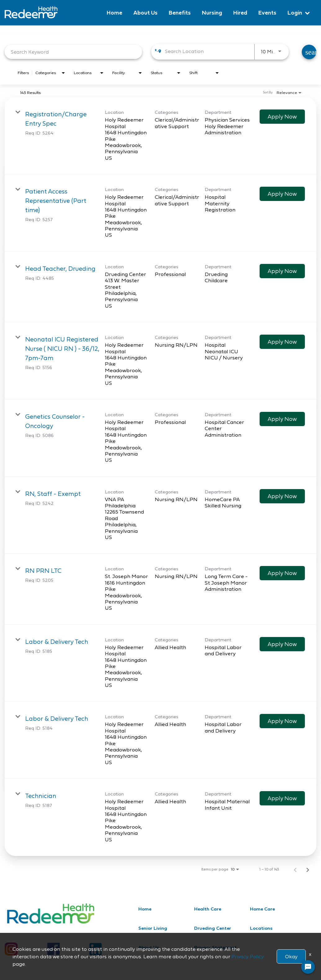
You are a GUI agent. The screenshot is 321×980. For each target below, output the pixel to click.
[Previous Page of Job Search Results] (295, 869)
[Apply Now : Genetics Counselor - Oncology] (282, 419)
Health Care (208, 909)
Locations (261, 928)
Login (295, 13)
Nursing (212, 13)
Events (267, 13)
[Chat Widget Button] (308, 967)
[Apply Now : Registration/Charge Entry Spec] (282, 117)
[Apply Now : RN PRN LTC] (282, 573)
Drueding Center (213, 928)
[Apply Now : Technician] (282, 798)
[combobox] (73, 52)
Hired (240, 13)
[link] (160, 136)
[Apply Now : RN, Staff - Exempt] (282, 496)
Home (114, 13)
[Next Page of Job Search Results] (308, 869)
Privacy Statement (215, 947)
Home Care (262, 909)
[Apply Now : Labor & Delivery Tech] (282, 644)
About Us (145, 13)
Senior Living (153, 928)
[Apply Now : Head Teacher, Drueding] (282, 271)
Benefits (180, 13)
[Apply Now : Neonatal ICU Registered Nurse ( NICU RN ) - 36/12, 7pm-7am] (282, 342)
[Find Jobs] (309, 52)
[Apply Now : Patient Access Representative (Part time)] (282, 194)
